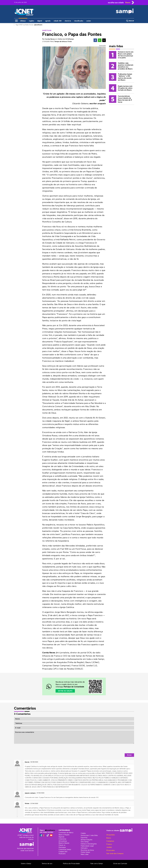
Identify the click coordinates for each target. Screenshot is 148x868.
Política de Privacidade (71, 863)
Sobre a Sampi (26, 863)
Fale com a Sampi (97, 863)
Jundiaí (109, 847)
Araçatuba (111, 835)
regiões (31, 21)
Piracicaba (110, 850)
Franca (109, 844)
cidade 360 (58, 21)
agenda (48, 21)
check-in (68, 21)
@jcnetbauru (50, 830)
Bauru (109, 838)
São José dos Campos (115, 853)
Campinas (110, 841)
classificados (79, 21)
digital (40, 21)
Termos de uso (47, 863)
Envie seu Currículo (120, 863)
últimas (23, 21)
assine (89, 21)
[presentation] (119, 749)
